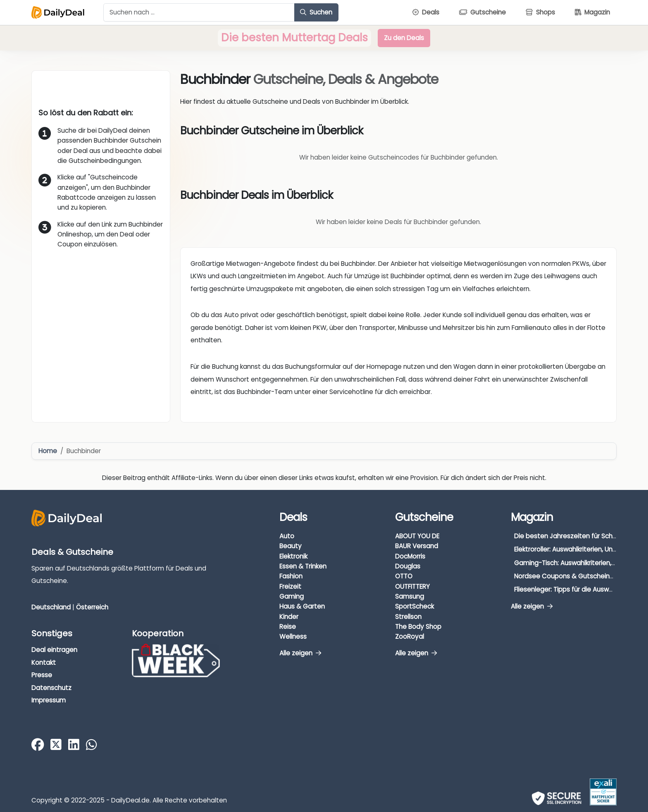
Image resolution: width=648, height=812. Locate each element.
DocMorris (410, 556)
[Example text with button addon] (199, 12)
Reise (288, 627)
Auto (287, 536)
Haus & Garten (302, 606)
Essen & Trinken (303, 566)
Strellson (408, 617)
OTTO (404, 576)
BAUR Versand (417, 546)
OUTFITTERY (412, 586)
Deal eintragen (54, 650)
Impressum (49, 700)
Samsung (410, 596)
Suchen (316, 12)
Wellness (293, 636)
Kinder (289, 617)
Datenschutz (51, 688)
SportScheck (415, 606)
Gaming (292, 596)
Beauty (291, 546)
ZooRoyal (410, 636)
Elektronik (293, 556)
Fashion (291, 576)
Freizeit (290, 586)
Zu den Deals (404, 38)
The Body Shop (418, 627)
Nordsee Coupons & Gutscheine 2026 (572, 576)
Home (48, 451)
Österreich (92, 607)
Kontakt (44, 663)
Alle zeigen (300, 653)
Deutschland (51, 607)
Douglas (408, 566)
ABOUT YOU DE (417, 536)
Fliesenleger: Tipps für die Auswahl (566, 589)
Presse (42, 675)
